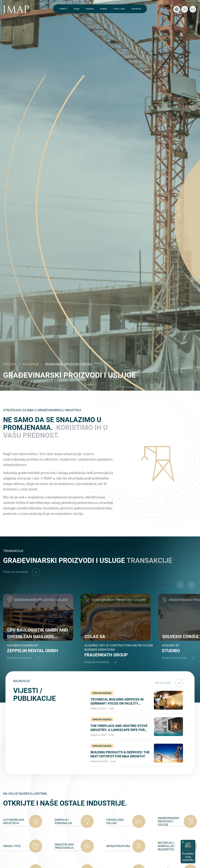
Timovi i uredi (119, 9)
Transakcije (136, 9)
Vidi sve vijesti (169, 683)
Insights (104, 9)
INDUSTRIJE (31, 364)
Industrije (90, 9)
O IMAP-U (63, 9)
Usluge (76, 9)
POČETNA (10, 364)
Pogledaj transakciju (24, 658)
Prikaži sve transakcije (22, 572)
